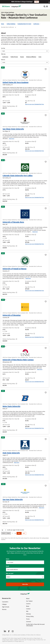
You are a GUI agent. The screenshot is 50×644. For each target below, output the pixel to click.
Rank (4, 51)
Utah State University (11, 453)
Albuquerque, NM (7, 362)
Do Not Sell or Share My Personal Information (35, 625)
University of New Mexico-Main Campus (18, 360)
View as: (3, 60)
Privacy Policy (30, 616)
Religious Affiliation (31, 57)
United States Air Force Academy (16, 82)
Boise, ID (5, 409)
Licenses (29, 622)
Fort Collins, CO (7, 178)
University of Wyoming (12, 315)
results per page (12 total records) (13, 530)
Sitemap (28, 614)
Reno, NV (5, 224)
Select (8, 577)
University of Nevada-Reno (13, 222)
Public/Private (14, 57)
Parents (4, 609)
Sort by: (3, 48)
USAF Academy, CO (8, 85)
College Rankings (11, 24)
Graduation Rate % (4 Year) (24, 24)
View (37, 2)
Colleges (4, 604)
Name (8, 559)
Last (24, 533)
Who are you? (10, 573)
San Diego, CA (6, 131)
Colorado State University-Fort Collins (18, 176)
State (40, 57)
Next (19, 533)
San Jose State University (13, 500)
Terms (28, 619)
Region (22, 57)
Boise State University (11, 406)
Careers (28, 604)
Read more (12, 139)
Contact (28, 609)
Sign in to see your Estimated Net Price (35, 104)
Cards (4, 62)
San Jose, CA (6, 502)
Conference (36, 24)
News (28, 606)
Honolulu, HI (6, 271)
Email (8, 566)
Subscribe (25, 584)
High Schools (6, 607)
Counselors (5, 602)
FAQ (27, 611)
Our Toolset (29, 601)
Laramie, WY (6, 318)
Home (3, 24)
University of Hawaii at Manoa (14, 269)
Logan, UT (5, 455)
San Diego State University (13, 129)
